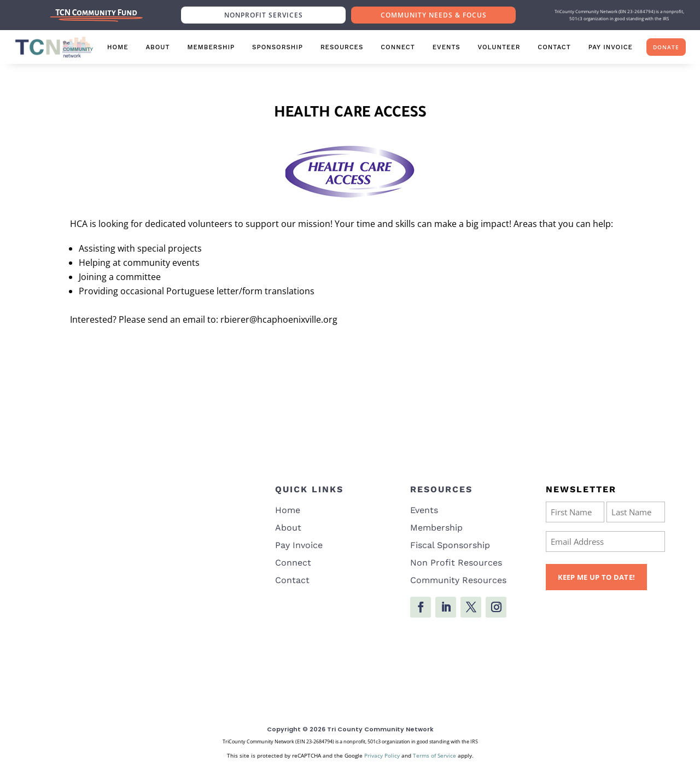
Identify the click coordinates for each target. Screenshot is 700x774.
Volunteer (499, 47)
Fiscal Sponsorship (450, 545)
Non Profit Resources (456, 563)
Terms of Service (434, 755)
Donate (666, 47)
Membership (211, 47)
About (157, 47)
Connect (398, 47)
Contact (554, 47)
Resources (342, 47)
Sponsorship (278, 47)
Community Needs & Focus (434, 15)
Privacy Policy (382, 755)
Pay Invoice (611, 47)
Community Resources (458, 580)
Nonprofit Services (264, 15)
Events (447, 47)
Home (118, 47)
